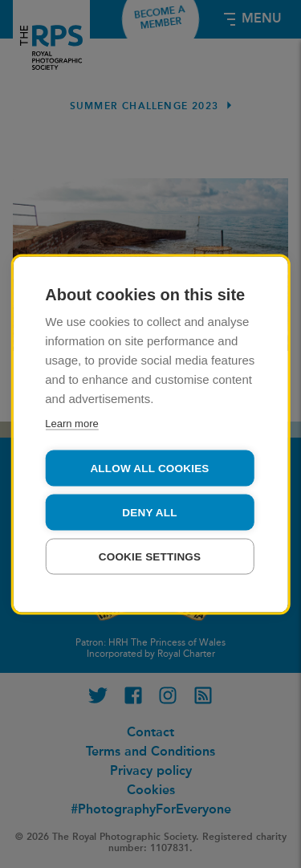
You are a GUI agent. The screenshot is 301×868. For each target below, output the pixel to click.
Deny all (149, 512)
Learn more (71, 423)
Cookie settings (150, 556)
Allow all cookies (149, 468)
